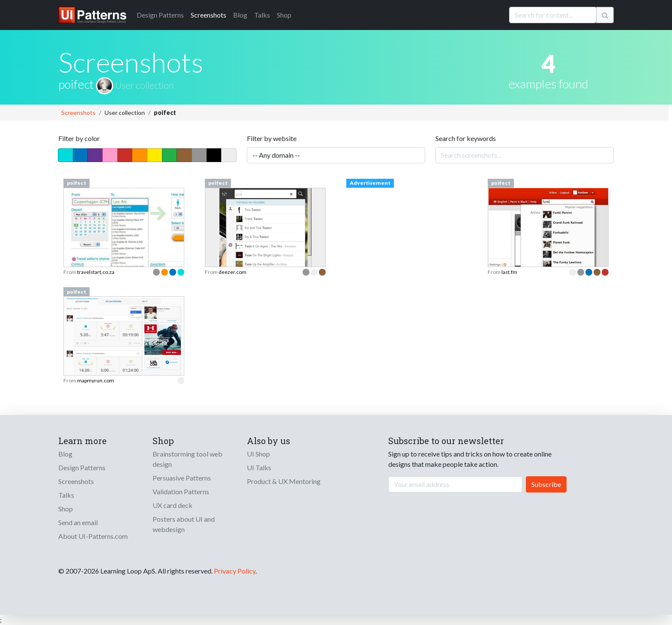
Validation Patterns (181, 491)
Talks (262, 15)
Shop (284, 15)
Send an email (78, 522)
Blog (240, 15)
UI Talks (259, 467)
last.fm (509, 272)
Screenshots (208, 15)
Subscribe (546, 484)
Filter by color (79, 138)
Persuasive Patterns (182, 478)
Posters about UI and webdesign (184, 524)
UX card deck (172, 505)
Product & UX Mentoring (284, 481)
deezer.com (232, 272)
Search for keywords (466, 138)
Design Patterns (82, 467)
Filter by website (272, 138)
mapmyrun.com (96, 380)
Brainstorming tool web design (187, 459)
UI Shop (258, 454)
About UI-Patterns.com (93, 536)
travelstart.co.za (96, 272)
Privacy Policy (235, 571)
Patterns (160, 15)
